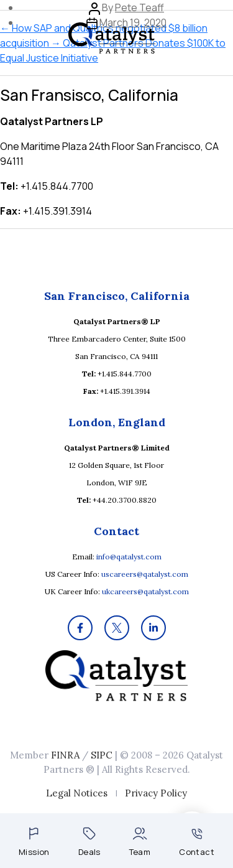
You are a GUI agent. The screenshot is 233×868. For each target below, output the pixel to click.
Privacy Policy (156, 793)
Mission (34, 842)
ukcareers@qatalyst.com (145, 591)
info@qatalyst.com (129, 557)
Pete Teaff (139, 7)
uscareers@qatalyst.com (145, 574)
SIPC (102, 755)
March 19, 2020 (133, 22)
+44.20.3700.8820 (125, 500)
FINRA (65, 755)
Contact (197, 843)
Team (140, 842)
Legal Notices (77, 793)
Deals (89, 842)
